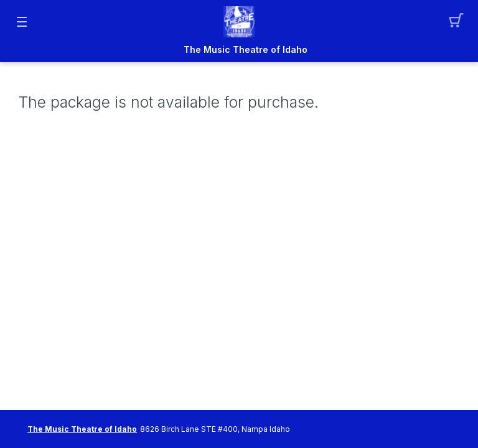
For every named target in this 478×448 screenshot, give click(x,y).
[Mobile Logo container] (239, 22)
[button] (457, 22)
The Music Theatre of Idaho (246, 50)
